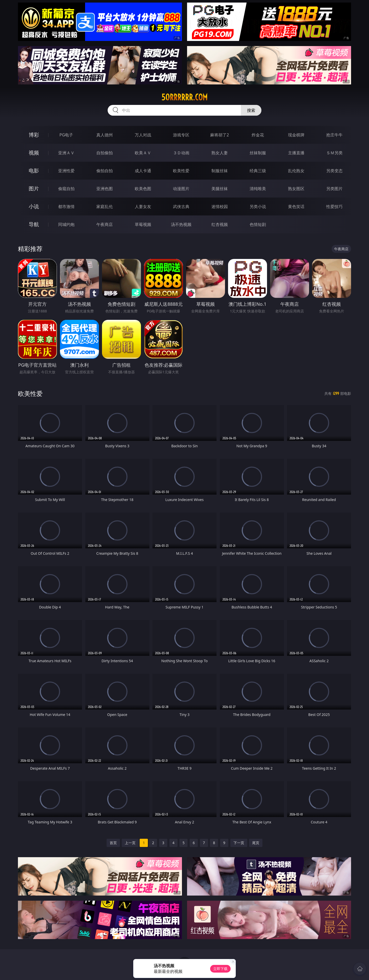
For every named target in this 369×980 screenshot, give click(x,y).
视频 (34, 153)
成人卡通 (143, 171)
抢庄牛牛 (334, 135)
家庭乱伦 (105, 206)
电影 (34, 171)
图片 (34, 188)
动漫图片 (181, 189)
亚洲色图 (105, 189)
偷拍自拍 (105, 171)
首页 (113, 843)
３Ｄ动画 (181, 153)
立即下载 (220, 969)
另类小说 (258, 206)
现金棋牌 (296, 135)
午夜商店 (105, 224)
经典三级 (258, 171)
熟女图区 (296, 189)
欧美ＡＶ (143, 153)
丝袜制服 (258, 153)
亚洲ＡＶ (66, 153)
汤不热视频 (181, 224)
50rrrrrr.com (184, 97)
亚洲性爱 (66, 171)
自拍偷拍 (105, 153)
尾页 (256, 843)
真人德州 (105, 135)
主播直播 (296, 153)
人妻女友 (143, 206)
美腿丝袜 (220, 189)
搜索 (251, 110)
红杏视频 (220, 224)
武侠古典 (181, 206)
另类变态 (334, 171)
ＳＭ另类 (334, 153)
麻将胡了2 (219, 135)
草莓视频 (143, 224)
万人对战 (143, 135)
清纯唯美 (258, 189)
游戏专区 (181, 135)
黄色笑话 (296, 206)
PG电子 (66, 135)
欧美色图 (143, 189)
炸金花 (258, 135)
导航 (34, 224)
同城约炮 (66, 224)
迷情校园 (220, 206)
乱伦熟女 (296, 171)
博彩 (34, 135)
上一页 (130, 843)
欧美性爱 (181, 171)
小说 (34, 206)
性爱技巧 (334, 206)
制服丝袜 (220, 171)
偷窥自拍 (66, 189)
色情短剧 (258, 224)
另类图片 (334, 189)
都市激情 (66, 206)
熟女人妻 (220, 153)
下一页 (239, 843)
